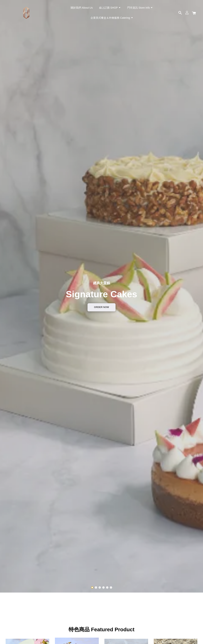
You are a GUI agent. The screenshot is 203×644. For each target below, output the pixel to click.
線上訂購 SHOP (110, 8)
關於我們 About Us (82, 8)
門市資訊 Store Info (140, 8)
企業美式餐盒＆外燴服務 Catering (112, 18)
